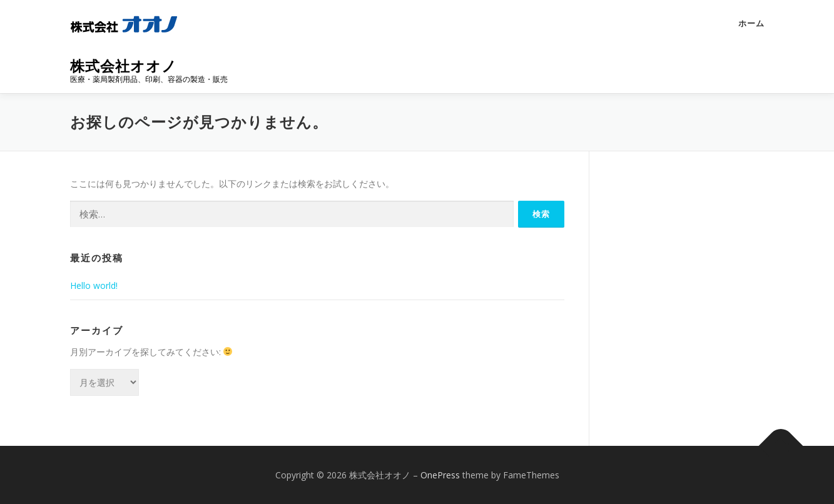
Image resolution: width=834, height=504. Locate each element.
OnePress (440, 475)
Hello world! (94, 285)
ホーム (751, 23)
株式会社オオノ (124, 66)
